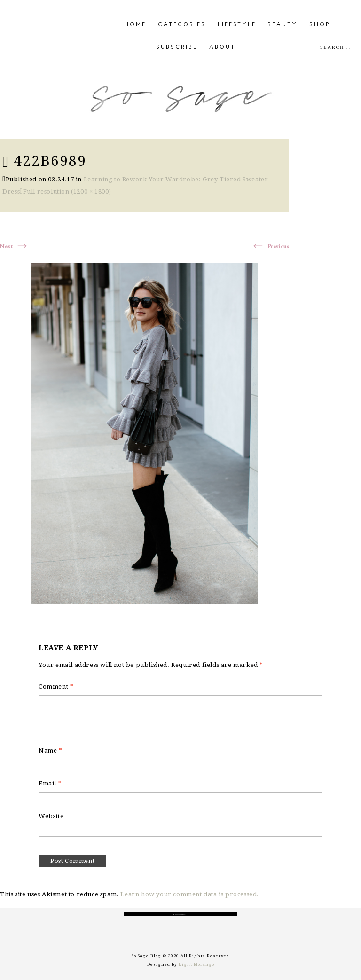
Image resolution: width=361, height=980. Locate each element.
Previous (269, 247)
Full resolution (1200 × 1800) (67, 192)
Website (51, 816)
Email (50, 783)
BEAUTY (283, 25)
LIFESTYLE (237, 25)
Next (15, 247)
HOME (135, 25)
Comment (56, 686)
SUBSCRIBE (177, 47)
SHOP (320, 25)
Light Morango (196, 964)
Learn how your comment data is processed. (190, 894)
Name (51, 750)
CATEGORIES (182, 25)
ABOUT (222, 47)
